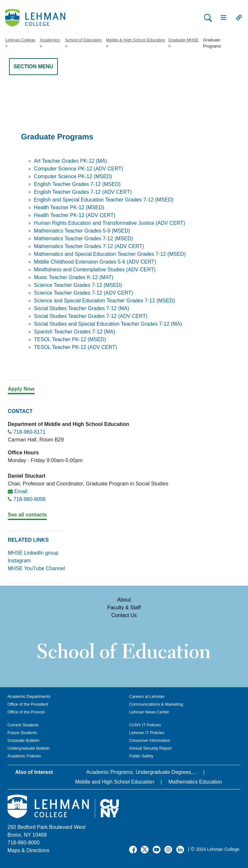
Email (21, 491)
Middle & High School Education (135, 40)
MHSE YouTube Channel (36, 568)
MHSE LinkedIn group (33, 553)
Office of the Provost (26, 712)
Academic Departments (29, 696)
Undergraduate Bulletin (29, 748)
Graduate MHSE (183, 40)
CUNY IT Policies (145, 725)
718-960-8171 (29, 432)
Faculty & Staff (124, 608)
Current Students (23, 725)
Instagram (19, 561)
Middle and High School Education (115, 782)
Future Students (22, 733)
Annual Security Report (150, 748)
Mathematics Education (195, 782)
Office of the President (28, 704)
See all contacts (27, 515)
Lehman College (20, 40)
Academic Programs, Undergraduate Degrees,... (141, 772)
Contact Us (124, 615)
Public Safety (141, 756)
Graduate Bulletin (23, 740)
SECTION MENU (33, 66)
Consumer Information (150, 740)
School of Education (83, 40)
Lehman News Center (149, 712)
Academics (50, 40)
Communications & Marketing (156, 704)
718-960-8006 (29, 499)
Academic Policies (24, 756)
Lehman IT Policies (147, 733)
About (124, 600)
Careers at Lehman (147, 696)
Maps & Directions (28, 850)
